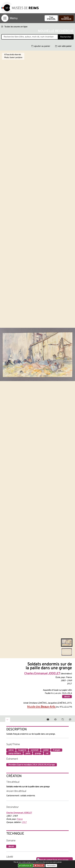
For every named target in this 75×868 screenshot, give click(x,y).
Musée (66, 18)
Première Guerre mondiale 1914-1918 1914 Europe (32, 765)
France (20, 819)
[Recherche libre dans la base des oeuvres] (30, 37)
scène (11, 750)
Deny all (40, 865)
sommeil (35, 750)
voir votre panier (63, 46)
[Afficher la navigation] (5, 18)
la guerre (22, 750)
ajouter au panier (41, 46)
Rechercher (66, 37)
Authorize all (25, 865)
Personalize (51, 866)
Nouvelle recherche (56, 31)
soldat (46, 750)
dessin (67, 697)
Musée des (41, 707)
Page (51, 18)
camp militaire (15, 753)
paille (28, 753)
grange (38, 753)
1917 (24, 822)
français (57, 750)
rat (47, 753)
